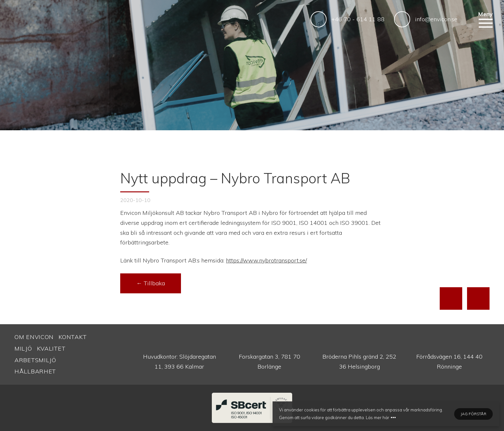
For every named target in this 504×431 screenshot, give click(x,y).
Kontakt (72, 337)
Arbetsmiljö (35, 360)
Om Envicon (34, 337)
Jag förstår (473, 414)
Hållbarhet (35, 371)
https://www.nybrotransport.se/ (266, 260)
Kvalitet (51, 348)
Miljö (23, 348)
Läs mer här (378, 417)
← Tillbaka (151, 283)
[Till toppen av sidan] (451, 298)
